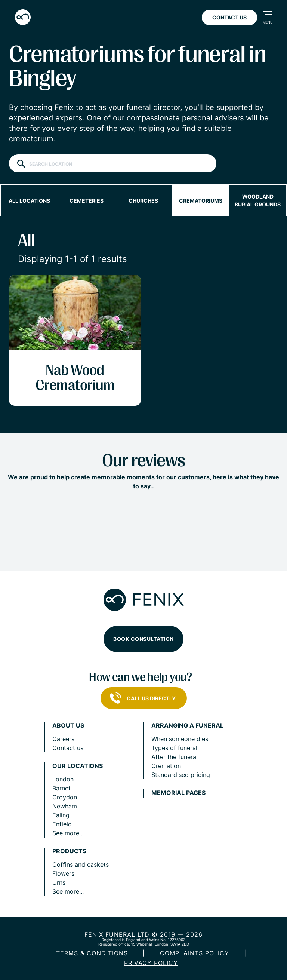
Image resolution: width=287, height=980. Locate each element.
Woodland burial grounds (258, 200)
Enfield (62, 824)
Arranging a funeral (187, 726)
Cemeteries (87, 201)
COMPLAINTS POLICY (195, 953)
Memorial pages (178, 793)
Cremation (166, 766)
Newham (65, 806)
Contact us (68, 748)
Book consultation (143, 639)
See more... (68, 833)
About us (68, 726)
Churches (143, 201)
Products (69, 851)
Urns (59, 882)
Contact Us (229, 17)
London (63, 779)
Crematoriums (201, 201)
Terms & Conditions (92, 953)
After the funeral (175, 757)
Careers (63, 739)
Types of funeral (174, 748)
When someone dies (180, 739)
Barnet (61, 788)
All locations (29, 201)
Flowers (63, 873)
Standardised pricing (181, 775)
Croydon (65, 797)
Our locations (78, 766)
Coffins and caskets (81, 864)
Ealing (61, 815)
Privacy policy (151, 963)
